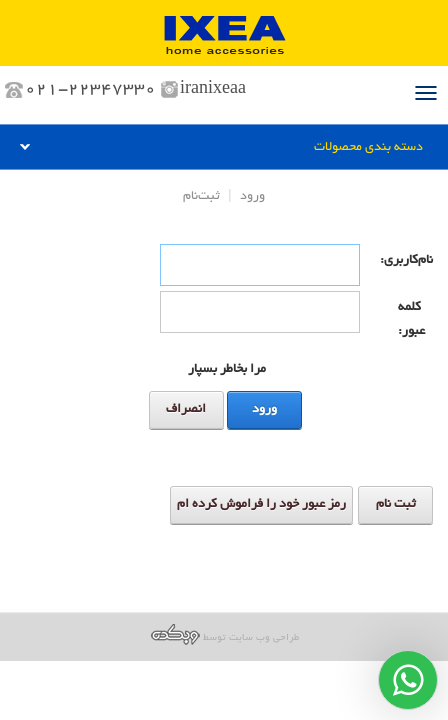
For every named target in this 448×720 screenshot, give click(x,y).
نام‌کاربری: (415, 261)
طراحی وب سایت (264, 638)
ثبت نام (396, 505)
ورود (252, 197)
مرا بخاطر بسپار (227, 370)
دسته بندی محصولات (368, 148)
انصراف (186, 410)
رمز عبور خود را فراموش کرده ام (261, 505)
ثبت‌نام (201, 197)
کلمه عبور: (411, 320)
